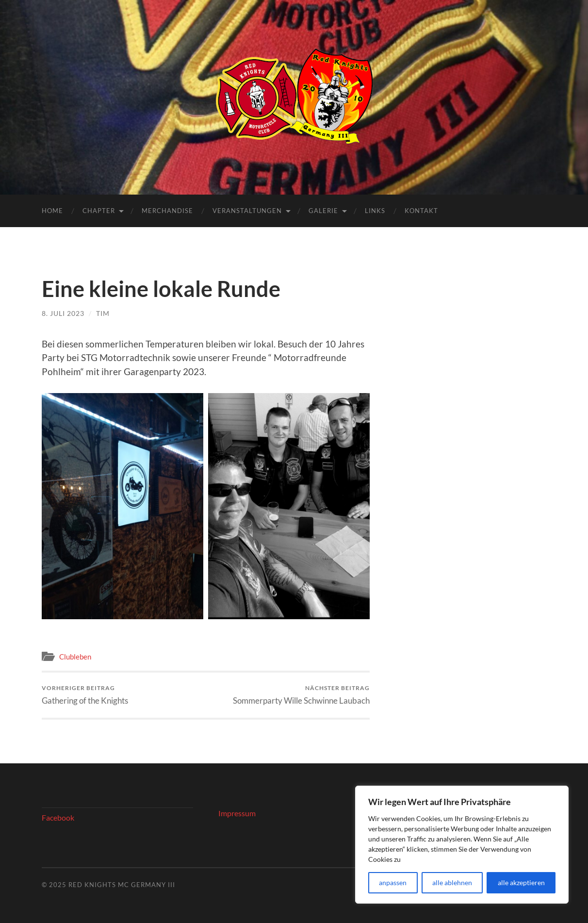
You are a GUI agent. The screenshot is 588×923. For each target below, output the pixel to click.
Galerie (323, 211)
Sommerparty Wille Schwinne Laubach (301, 695)
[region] (462, 845)
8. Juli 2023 (63, 313)
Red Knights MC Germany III (122, 885)
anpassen (393, 882)
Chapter (99, 211)
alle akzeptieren (521, 882)
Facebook (58, 817)
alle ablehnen (452, 882)
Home (52, 211)
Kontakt (421, 211)
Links (375, 211)
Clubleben (75, 657)
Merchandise (167, 211)
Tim (103, 313)
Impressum (237, 813)
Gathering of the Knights (85, 695)
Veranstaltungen (247, 211)
